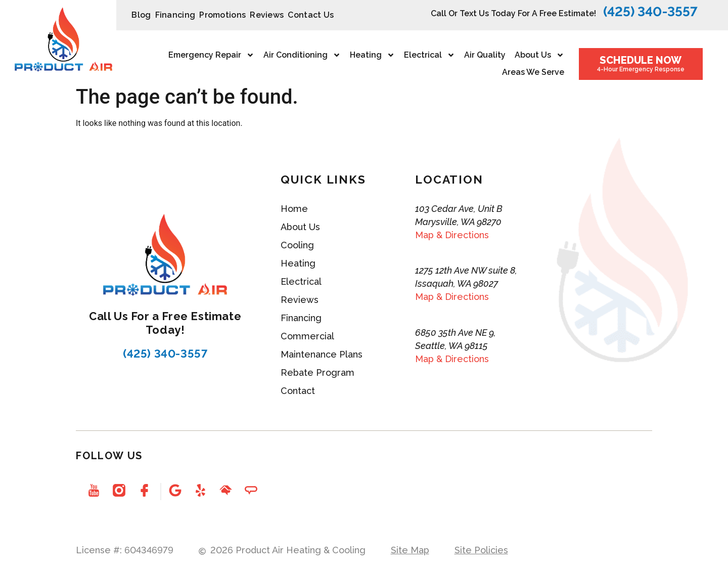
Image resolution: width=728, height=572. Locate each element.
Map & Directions (452, 235)
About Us (539, 55)
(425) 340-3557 (650, 12)
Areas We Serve (533, 72)
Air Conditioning (302, 55)
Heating (372, 55)
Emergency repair (211, 55)
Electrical (429, 55)
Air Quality (485, 55)
